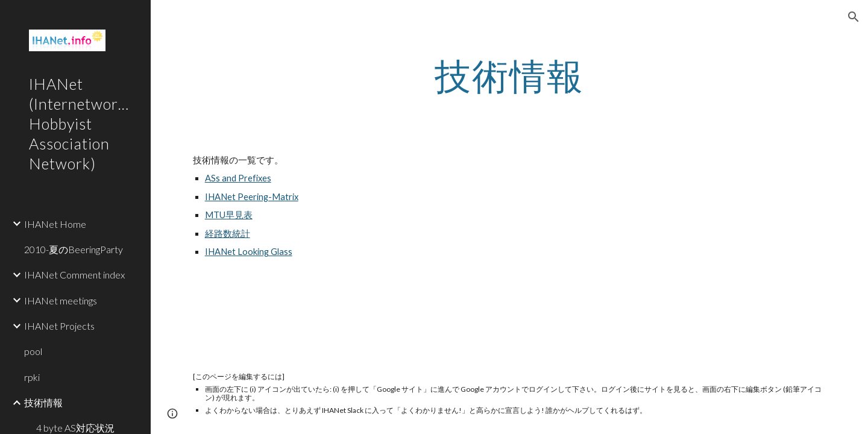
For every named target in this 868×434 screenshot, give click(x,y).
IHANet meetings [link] (61, 300)
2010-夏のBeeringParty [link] (74, 249)
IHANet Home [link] (55, 224)
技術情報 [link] (43, 402)
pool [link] (33, 351)
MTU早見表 (229, 215)
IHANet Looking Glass (249, 252)
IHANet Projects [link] (59, 326)
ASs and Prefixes (238, 178)
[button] (854, 17)
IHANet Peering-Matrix (252, 197)
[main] (510, 75)
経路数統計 (228, 234)
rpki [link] (32, 377)
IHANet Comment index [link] (74, 275)
